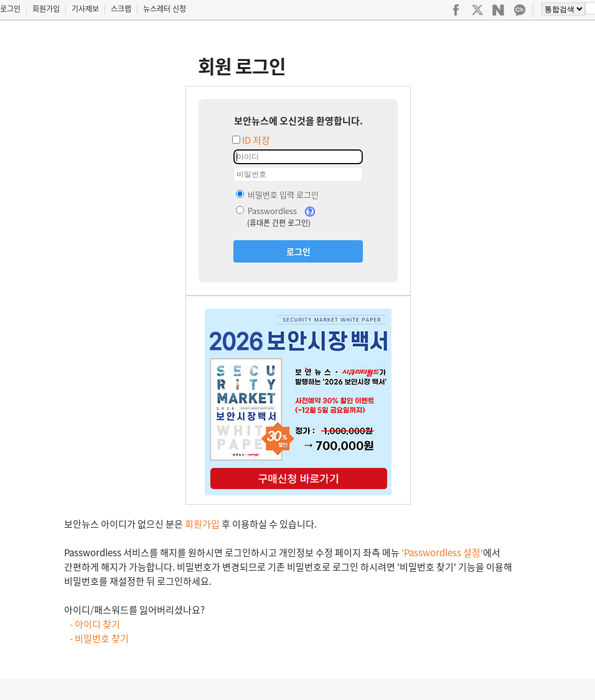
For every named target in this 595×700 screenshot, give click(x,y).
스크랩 (121, 9)
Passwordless (266, 211)
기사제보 (85, 9)
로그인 (10, 9)
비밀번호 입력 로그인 (277, 194)
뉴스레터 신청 (165, 9)
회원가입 (46, 9)
